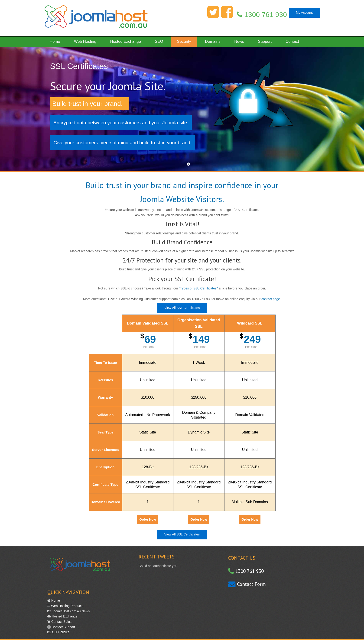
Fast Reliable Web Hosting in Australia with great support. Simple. (96, 18)
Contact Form (251, 584)
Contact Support (63, 627)
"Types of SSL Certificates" (198, 288)
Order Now (148, 519)
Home (55, 601)
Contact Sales (61, 622)
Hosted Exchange (64, 616)
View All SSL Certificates (182, 308)
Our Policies (60, 632)
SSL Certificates (79, 66)
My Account (304, 13)
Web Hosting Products (67, 606)
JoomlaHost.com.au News (70, 611)
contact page (271, 299)
